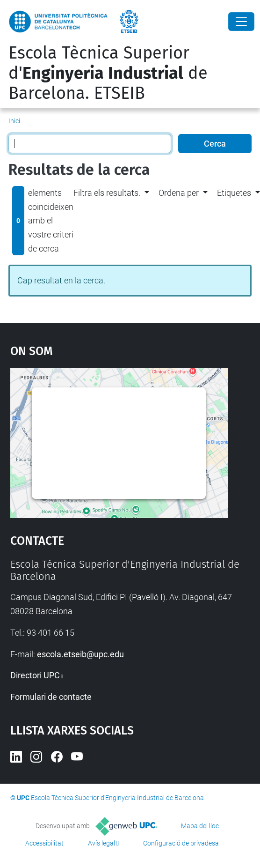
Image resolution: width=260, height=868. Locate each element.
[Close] (241, 22)
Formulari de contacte (51, 697)
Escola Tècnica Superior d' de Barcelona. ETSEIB (108, 73)
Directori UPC (35, 675)
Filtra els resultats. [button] (107, 193)
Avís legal (101, 843)
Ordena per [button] (179, 193)
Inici (14, 121)
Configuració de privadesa (181, 843)
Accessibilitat (44, 843)
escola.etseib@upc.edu (80, 654)
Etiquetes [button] (234, 193)
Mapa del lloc (200, 826)
